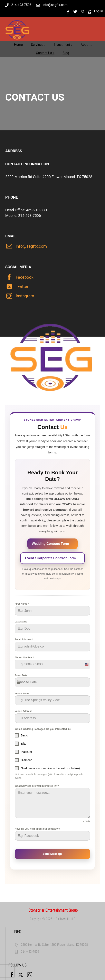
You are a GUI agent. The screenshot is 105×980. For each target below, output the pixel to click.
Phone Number (24, 658)
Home (18, 45)
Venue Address (23, 711)
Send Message (52, 854)
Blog (66, 53)
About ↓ (86, 45)
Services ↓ (38, 45)
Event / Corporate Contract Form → (52, 558)
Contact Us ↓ (45, 53)
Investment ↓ (63, 45)
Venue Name (22, 693)
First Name (22, 604)
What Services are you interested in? (37, 786)
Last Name (21, 622)
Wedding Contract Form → (52, 544)
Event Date (21, 675)
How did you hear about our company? (37, 829)
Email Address (24, 640)
